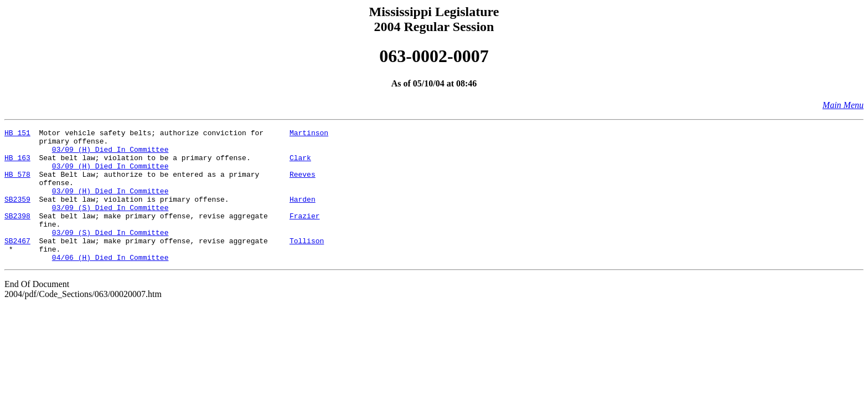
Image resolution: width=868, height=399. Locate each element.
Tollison (307, 264)
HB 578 (17, 184)
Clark (300, 164)
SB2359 (17, 214)
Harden (303, 214)
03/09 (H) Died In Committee (110, 154)
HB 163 (17, 164)
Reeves (303, 184)
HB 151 (17, 134)
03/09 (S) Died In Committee (110, 224)
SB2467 (17, 264)
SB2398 (17, 234)
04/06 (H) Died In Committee (110, 284)
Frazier (305, 234)
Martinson (309, 134)
